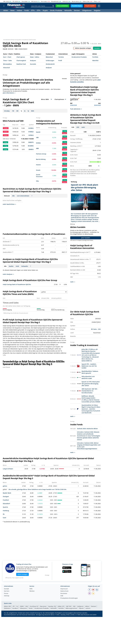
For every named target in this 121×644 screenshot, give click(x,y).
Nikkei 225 (61, 606)
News (12, 11)
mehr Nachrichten (9, 204)
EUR (73, 127)
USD (78, 127)
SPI (13, 1)
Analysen (33, 61)
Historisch (6, 68)
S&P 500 (69, 606)
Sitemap (7, 596)
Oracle (38, 170)
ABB (37, 148)
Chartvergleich (21, 61)
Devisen (77, 11)
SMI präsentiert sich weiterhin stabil (88, 377)
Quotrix (5, 507)
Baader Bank (7, 493)
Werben (32, 591)
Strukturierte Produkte (79, 57)
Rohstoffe (68, 11)
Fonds (27, 11)
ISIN (16, 49)
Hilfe (31, 589)
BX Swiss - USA (96, 329)
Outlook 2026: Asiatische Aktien (87, 429)
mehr (83, 127)
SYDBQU (31, 132)
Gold (64, 1)
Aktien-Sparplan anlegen (83, 48)
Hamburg (6, 511)
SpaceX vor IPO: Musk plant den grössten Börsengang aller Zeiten (91, 384)
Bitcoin (74, 1)
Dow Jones (43, 606)
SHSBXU (31, 128)
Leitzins (88, 608)
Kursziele (33, 64)
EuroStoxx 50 (34, 606)
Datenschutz (64, 591)
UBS (37, 138)
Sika (37, 181)
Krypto (45, 11)
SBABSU (31, 149)
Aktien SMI (7, 606)
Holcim (38, 165)
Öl (94, 1)
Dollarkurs (7, 608)
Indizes (19, 11)
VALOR (5, 49)
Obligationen (87, 11)
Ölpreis (81, 608)
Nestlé (38, 132)
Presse (6, 594)
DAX (32, 1)
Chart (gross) (21, 57)
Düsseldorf (6, 504)
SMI (4, 1)
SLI (17, 606)
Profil (60, 61)
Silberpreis (23, 608)
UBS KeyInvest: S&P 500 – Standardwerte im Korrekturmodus (90, 391)
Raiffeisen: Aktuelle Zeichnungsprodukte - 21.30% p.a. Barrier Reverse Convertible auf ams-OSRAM (91, 399)
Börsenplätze (7, 64)
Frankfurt (6, 500)
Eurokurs (15, 608)
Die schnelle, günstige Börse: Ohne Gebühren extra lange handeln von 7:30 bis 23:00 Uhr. (35, 489)
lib (4, 514)
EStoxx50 (53, 1)
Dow (23, 1)
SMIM (22, 606)
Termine (61, 57)
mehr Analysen (8, 274)
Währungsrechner (71, 608)
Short (65, 133)
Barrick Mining (41, 159)
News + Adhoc (35, 57)
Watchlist (95, 61)
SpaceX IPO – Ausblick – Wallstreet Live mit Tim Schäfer (89, 366)
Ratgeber (97, 11)
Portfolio (95, 57)
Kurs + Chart (7, 57)
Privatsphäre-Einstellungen (69, 598)
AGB (62, 596)
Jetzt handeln (86, 238)
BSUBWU (31, 146)
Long (65, 131)
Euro (42, 1)
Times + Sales (7, 61)
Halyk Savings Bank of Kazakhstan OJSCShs (17, 284)
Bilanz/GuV (49, 57)
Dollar (84, 1)
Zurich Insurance (39, 176)
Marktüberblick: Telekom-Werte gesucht (90, 372)
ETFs (33, 11)
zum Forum (6, 367)
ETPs (39, 11)
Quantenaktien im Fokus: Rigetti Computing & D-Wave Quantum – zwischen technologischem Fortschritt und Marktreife (91, 409)
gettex (5, 486)
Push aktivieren (76, 109)
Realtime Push (21, 64)
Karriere (7, 591)
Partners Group (41, 154)
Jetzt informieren (9, 93)
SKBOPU (31, 142)
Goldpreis (80, 606)
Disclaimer (64, 594)
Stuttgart (6, 496)
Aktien (6, 11)
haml (4, 518)
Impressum (64, 589)
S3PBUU (31, 135)
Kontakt (6, 589)
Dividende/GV (50, 64)
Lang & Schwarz (8, 469)
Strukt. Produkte (56, 11)
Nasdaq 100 (52, 606)
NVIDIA (38, 143)
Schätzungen (50, 61)
